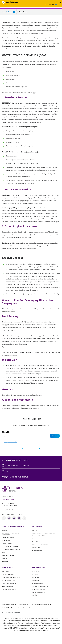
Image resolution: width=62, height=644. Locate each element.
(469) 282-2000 (8, 499)
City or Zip (6, 432)
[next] (36, 448)
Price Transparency (25, 605)
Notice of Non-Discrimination (11, 608)
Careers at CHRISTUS (9, 605)
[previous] (25, 448)
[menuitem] (13, 2)
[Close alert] (60, 2)
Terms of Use (28, 608)
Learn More (49, 4)
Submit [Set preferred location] (55, 436)
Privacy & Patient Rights (41, 605)
